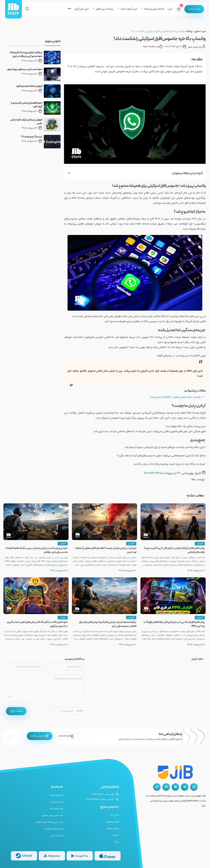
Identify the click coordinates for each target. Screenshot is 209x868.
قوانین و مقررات (112, 822)
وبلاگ (189, 31)
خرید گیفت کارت (128, 9)
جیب (169, 9)
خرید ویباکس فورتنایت (54, 829)
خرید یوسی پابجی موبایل (53, 815)
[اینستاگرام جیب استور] (194, 787)
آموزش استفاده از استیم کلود (29, 86)
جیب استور (200, 31)
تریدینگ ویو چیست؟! (32, 137)
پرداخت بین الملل (104, 9)
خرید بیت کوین (57, 836)
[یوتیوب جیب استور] (166, 787)
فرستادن (16, 711)
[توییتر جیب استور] (157, 787)
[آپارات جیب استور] (175, 787)
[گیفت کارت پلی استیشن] (52, 856)
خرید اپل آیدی (81, 9)
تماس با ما (114, 815)
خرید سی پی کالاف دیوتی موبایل (49, 822)
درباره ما (116, 835)
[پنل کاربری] (194, 9)
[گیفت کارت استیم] (24, 856)
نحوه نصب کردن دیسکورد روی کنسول (25, 69)
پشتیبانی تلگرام (40, 736)
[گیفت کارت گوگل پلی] (80, 856)
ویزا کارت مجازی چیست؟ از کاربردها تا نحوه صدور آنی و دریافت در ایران (26, 54)
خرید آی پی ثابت (56, 802)
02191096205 (66, 736)
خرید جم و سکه (57, 809)
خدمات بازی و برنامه (153, 9)
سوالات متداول (113, 828)
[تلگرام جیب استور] (185, 787)
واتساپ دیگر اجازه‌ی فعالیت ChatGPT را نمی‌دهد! (174, 397)
